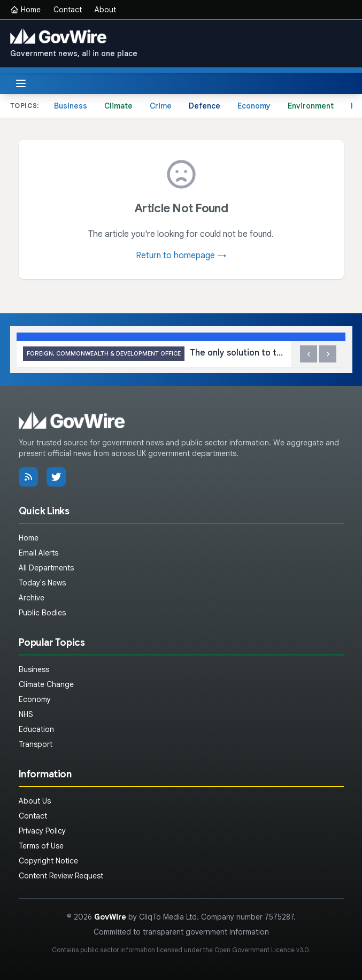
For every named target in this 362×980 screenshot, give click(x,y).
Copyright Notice (48, 861)
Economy (254, 106)
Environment (311, 106)
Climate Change (46, 684)
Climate (118, 106)
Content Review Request (61, 876)
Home (25, 10)
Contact (68, 10)
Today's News (42, 583)
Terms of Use (41, 846)
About (105, 10)
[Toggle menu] (21, 83)
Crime (161, 106)
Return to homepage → (181, 256)
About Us (35, 801)
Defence (205, 106)
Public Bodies (42, 613)
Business (71, 106)
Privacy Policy (42, 831)
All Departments (46, 568)
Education (36, 729)
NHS (26, 714)
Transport (36, 744)
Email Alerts (38, 553)
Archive (32, 598)
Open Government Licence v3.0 (262, 950)
